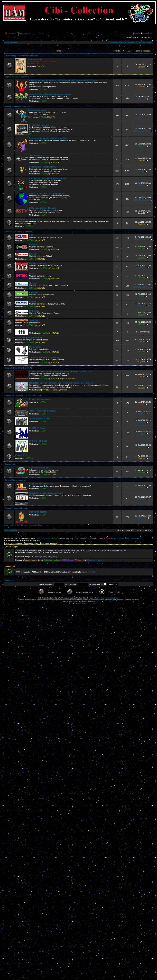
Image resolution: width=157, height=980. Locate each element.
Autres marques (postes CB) (28, 338)
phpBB (73, 602)
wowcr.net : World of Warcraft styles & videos (106, 598)
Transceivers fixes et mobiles (43, 411)
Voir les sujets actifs (143, 43)
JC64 (141, 117)
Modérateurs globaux (52, 560)
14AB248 (141, 499)
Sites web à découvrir (39, 468)
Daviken (141, 67)
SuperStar (34, 320)
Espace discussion (37, 110)
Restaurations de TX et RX (28, 219)
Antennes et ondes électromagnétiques (47, 178)
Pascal (107, 538)
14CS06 (43, 89)
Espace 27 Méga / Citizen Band (18, 106)
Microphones (35, 347)
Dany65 (141, 99)
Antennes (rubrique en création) (44, 358)
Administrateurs (30, 560)
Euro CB (33, 245)
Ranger (32, 302)
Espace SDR (21, 455)
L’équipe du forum (35, 525)
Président (34, 292)
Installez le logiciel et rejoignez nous (46, 493)
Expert (40, 560)
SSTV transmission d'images (43, 208)
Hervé (141, 404)
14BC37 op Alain (141, 131)
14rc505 (94, 572)
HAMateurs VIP (79, 560)
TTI (31, 330)
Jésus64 (141, 488)
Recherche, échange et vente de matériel (48, 138)
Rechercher (148, 34)
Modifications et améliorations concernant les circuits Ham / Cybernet (62, 383)
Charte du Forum (35, 59)
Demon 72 (141, 447)
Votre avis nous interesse (41, 484)
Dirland (32, 254)
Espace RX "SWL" (38, 428)
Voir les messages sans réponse (121, 43)
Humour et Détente (38, 512)
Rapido (114, 538)
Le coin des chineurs (39, 125)
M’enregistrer (25, 34)
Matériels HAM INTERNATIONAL (19, 368)
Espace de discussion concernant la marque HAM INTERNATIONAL (61, 372)
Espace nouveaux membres (17, 77)
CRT (31, 235)
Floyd (141, 172)
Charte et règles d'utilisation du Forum (21, 56)
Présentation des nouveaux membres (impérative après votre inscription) (63, 81)
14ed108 (141, 422)
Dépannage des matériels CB (43, 167)
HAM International (38, 263)
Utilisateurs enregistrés (95, 560)
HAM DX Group (67, 560)
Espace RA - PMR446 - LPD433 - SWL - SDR (23, 396)
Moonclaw (89, 598)
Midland (33, 283)
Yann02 (141, 185)
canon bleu (141, 268)
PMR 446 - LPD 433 (38, 441)
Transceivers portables (40, 419)
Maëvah (82, 598)
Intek (31, 274)
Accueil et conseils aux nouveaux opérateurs (50, 94)
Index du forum (11, 43)
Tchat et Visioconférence (15, 480)
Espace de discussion (39, 399)
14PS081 (141, 306)
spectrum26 (54, 162)
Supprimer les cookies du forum (16, 525)
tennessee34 (136, 538)
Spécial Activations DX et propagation (47, 194)
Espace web (10, 464)
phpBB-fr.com (82, 603)
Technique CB (36, 156)
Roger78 (41, 66)
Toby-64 (141, 146)
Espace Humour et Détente (16, 508)
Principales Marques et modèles (19, 232)
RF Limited (34, 311)
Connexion (12, 34)
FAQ (137, 34)
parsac (127, 538)
